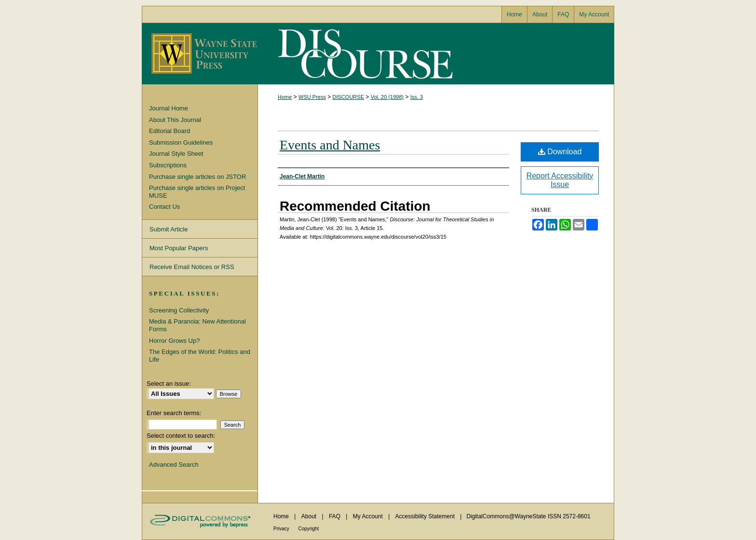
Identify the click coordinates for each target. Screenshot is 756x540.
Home (285, 97)
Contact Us (164, 207)
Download (560, 152)
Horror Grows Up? (174, 341)
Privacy (282, 529)
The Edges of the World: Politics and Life (200, 356)
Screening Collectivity (179, 310)
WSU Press (312, 97)
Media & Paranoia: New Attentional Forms (197, 325)
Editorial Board (169, 131)
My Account (369, 516)
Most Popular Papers (179, 248)
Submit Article (169, 229)
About (310, 516)
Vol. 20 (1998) (387, 97)
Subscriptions (168, 165)
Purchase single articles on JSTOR (197, 177)
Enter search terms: (174, 413)
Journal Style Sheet (176, 154)
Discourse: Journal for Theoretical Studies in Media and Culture (364, 54)
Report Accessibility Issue (560, 180)
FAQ (335, 516)
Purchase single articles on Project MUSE (197, 192)
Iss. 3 (417, 97)
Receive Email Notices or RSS (192, 267)
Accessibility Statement (426, 516)
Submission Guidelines (181, 142)
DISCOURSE (348, 97)
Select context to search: (181, 436)
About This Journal (175, 120)
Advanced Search (174, 465)
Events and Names (330, 145)
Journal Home (169, 108)
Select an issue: (169, 384)
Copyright (309, 529)
